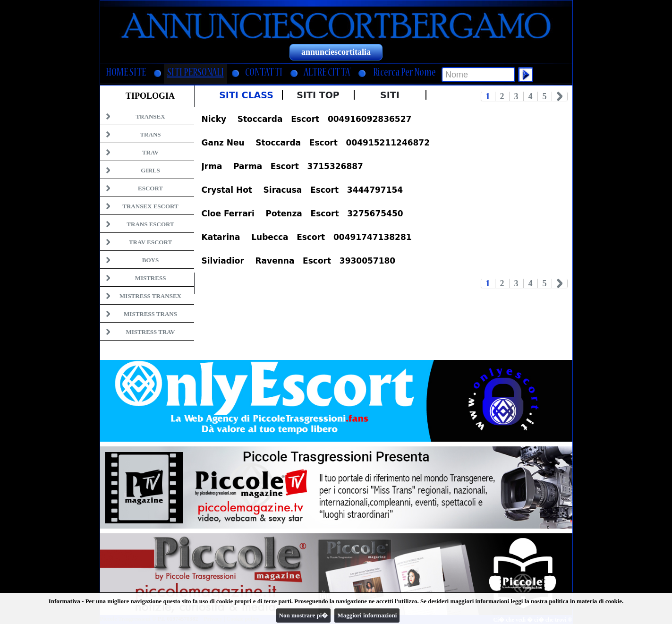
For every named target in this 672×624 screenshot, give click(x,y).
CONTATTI (264, 73)
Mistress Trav (151, 332)
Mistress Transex (150, 296)
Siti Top (318, 95)
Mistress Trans (150, 314)
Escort (150, 188)
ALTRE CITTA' (327, 73)
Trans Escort (150, 224)
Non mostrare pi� (304, 615)
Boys (150, 260)
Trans (150, 134)
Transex (150, 116)
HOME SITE (126, 73)
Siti (390, 95)
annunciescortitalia (336, 52)
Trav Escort (150, 242)
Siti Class (246, 95)
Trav (150, 152)
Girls (150, 170)
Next (560, 96)
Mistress (151, 278)
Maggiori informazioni (367, 615)
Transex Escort (150, 206)
